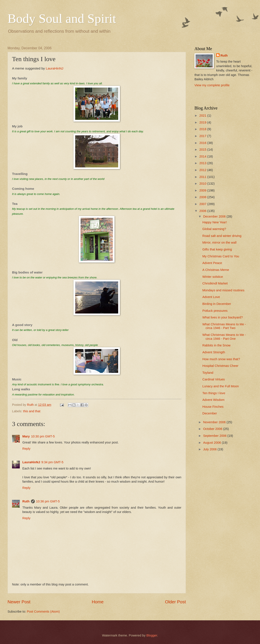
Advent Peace (212, 263)
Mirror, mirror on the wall (219, 242)
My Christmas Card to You (221, 256)
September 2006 (215, 436)
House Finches (213, 407)
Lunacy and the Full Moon (221, 386)
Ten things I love (214, 393)
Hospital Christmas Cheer (220, 366)
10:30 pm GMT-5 (43, 436)
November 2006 (215, 422)
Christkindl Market (215, 283)
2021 (203, 116)
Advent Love (211, 297)
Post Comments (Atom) (43, 612)
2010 (203, 184)
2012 (203, 170)
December (210, 413)
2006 (203, 211)
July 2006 (210, 449)
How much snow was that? (221, 359)
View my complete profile (212, 85)
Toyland (208, 373)
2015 (203, 150)
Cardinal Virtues (214, 379)
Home (98, 602)
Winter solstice (213, 277)
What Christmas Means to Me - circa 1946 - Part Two (224, 326)
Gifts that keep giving (217, 249)
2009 (203, 190)
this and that (32, 411)
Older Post (175, 602)
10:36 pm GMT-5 (48, 501)
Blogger (152, 635)
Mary (26, 436)
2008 (203, 197)
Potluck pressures (215, 311)
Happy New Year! (215, 222)
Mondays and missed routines (223, 290)
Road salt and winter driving (222, 236)
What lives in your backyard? (223, 317)
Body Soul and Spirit (62, 19)
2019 (203, 122)
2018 (203, 129)
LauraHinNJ (55, 68)
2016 (203, 143)
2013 (203, 163)
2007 (203, 204)
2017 (203, 136)
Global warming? (214, 229)
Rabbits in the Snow (216, 345)
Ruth (26, 501)
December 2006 (215, 216)
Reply (26, 449)
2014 (203, 156)
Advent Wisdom (213, 400)
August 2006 (212, 443)
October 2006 (213, 429)
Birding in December (217, 304)
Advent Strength (214, 352)
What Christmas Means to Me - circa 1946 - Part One (224, 337)
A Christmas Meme (216, 270)
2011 (203, 177)
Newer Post (19, 602)
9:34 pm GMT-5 (52, 462)
